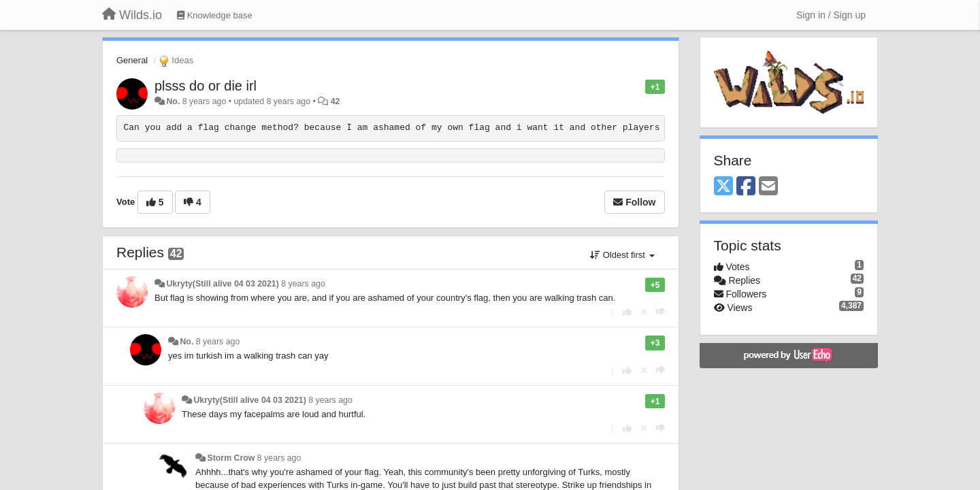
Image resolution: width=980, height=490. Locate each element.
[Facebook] (746, 187)
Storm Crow (231, 458)
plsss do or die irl (206, 86)
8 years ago (303, 284)
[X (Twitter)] (723, 187)
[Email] (768, 187)
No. (173, 101)
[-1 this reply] (660, 312)
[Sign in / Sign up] (831, 15)
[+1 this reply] (627, 312)
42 (336, 101)
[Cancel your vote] (644, 312)
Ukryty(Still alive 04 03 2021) (222, 284)
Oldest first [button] (622, 255)
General (132, 60)
